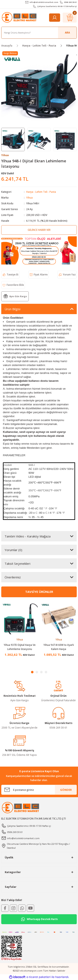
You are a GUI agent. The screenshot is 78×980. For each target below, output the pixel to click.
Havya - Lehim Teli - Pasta (41, 192)
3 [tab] (41, 672)
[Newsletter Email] (39, 790)
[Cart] (70, 18)
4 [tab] (46, 672)
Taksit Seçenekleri (17, 564)
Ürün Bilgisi (12, 309)
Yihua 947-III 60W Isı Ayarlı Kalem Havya (59, 647)
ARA (67, 32)
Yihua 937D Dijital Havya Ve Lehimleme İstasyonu (20, 647)
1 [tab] (32, 672)
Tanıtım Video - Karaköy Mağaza (28, 536)
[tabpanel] (20, 631)
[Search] (39, 33)
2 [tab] (37, 672)
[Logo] (20, 17)
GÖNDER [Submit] (66, 790)
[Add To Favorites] (13, 285)
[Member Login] (55, 18)
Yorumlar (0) (13, 550)
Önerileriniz (13, 577)
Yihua (29, 197)
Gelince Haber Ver (39, 230)
